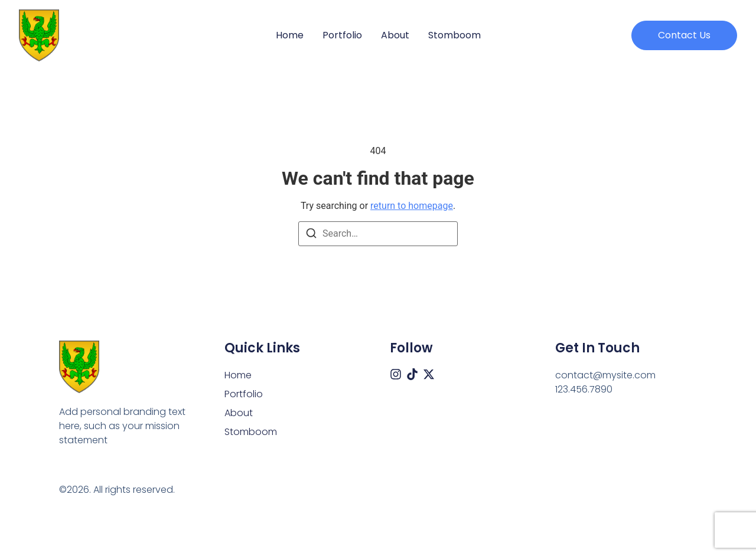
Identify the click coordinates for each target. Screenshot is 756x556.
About (395, 35)
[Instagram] (396, 374)
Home (290, 35)
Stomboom (454, 35)
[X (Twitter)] (429, 374)
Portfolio (342, 35)
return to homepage (412, 206)
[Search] (311, 235)
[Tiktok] (412, 374)
